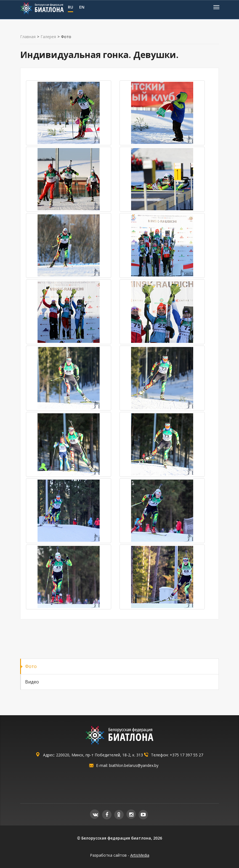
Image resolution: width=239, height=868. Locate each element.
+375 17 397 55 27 (186, 755)
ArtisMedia (140, 855)
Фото (31, 666)
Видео (32, 682)
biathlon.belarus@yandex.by (134, 765)
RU (71, 7)
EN (82, 7)
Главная (28, 37)
